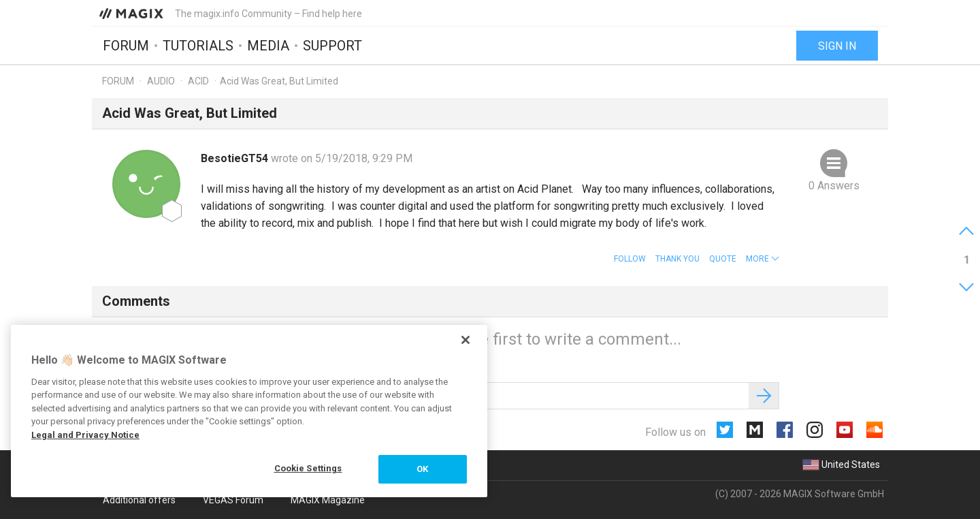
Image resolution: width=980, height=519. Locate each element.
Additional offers (139, 500)
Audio (161, 81)
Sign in (837, 46)
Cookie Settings (308, 468)
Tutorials (198, 46)
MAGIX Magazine (328, 500)
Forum (126, 46)
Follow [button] (630, 259)
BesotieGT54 (236, 158)
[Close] (465, 340)
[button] (763, 259)
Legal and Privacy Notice (85, 435)
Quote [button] (723, 259)
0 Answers (834, 186)
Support (332, 46)
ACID (198, 81)
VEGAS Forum (233, 500)
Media (268, 46)
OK (422, 469)
